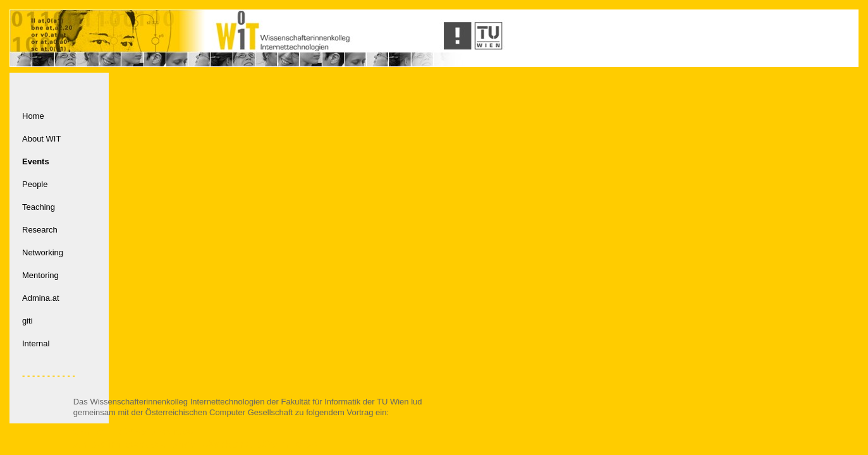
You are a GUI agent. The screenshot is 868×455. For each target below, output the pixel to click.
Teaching (39, 207)
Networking (43, 252)
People (35, 184)
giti (28, 321)
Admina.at (41, 298)
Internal (36, 343)
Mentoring (40, 275)
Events (36, 161)
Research (40, 230)
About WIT (41, 139)
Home (33, 116)
